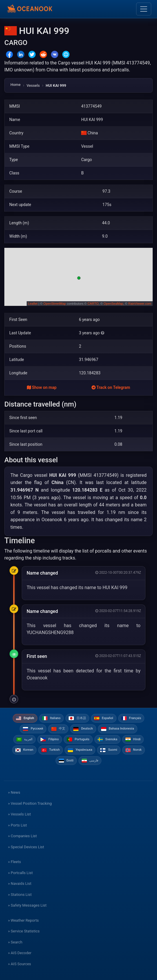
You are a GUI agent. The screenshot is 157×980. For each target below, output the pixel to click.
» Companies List (22, 836)
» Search (15, 942)
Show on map (42, 387)
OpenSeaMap (114, 304)
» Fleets (14, 862)
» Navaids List (20, 884)
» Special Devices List (26, 847)
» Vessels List (20, 814)
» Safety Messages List (27, 905)
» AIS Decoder (20, 953)
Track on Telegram (111, 387)
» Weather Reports (23, 920)
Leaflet (33, 304)
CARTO (93, 304)
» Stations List (20, 895)
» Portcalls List (20, 873)
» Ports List (18, 825)
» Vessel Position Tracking (30, 803)
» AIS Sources (20, 964)
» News (14, 792)
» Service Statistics (24, 931)
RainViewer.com (140, 304)
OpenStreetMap (55, 304)
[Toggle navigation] (144, 9)
